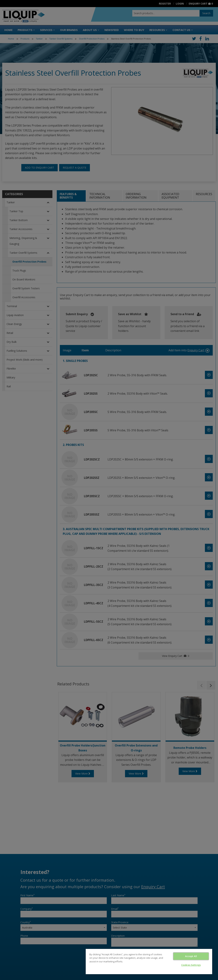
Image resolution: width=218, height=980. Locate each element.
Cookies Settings (191, 965)
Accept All (191, 956)
